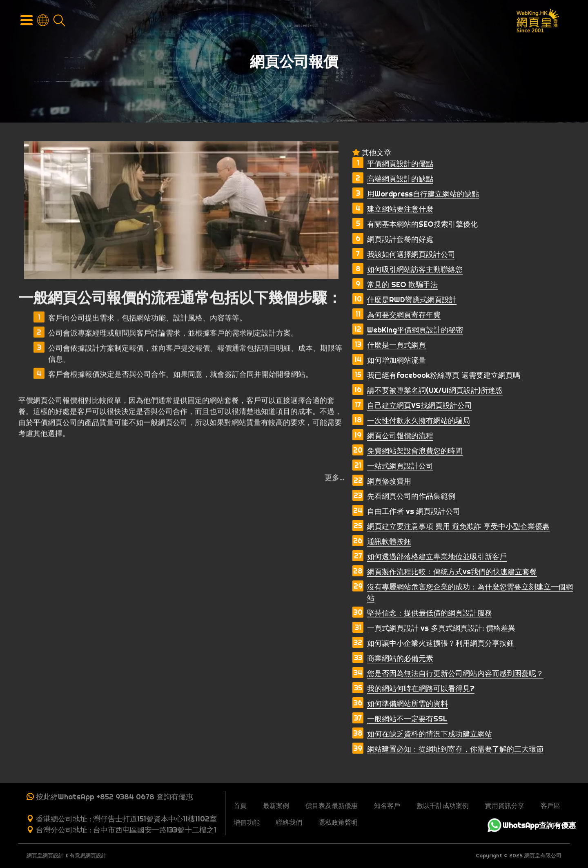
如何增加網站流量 (396, 360)
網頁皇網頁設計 (45, 856)
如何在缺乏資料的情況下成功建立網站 (430, 734)
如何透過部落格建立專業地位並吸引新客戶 (437, 557)
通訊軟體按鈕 (389, 541)
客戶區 (550, 806)
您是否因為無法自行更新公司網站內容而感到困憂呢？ (455, 673)
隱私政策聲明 (338, 822)
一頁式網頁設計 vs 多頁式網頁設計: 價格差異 (441, 628)
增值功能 (247, 822)
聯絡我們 (289, 822)
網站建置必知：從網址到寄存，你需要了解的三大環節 (455, 749)
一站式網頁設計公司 (400, 466)
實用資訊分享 (505, 806)
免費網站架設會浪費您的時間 (415, 451)
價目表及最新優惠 (332, 806)
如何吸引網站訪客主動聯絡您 (415, 269)
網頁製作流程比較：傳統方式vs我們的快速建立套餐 (452, 572)
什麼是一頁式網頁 (396, 345)
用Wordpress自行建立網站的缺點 (423, 194)
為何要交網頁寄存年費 (404, 315)
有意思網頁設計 (88, 856)
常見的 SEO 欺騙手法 (402, 284)
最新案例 (276, 806)
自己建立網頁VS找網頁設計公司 (420, 405)
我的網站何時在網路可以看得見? (421, 688)
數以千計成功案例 (443, 806)
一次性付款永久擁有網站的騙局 (419, 421)
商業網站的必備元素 (400, 658)
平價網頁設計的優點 (400, 164)
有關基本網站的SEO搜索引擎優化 (422, 224)
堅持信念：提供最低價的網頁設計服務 (430, 613)
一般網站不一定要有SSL (407, 719)
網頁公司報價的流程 (400, 436)
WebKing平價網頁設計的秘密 (415, 330)
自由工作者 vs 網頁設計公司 (414, 511)
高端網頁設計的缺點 (400, 179)
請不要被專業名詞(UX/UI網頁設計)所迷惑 (435, 390)
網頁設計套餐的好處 (400, 239)
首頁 (240, 806)
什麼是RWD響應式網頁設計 (412, 300)
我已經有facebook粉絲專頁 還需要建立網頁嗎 (444, 375)
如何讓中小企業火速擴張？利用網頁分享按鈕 (441, 643)
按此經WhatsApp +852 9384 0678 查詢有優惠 (115, 797)
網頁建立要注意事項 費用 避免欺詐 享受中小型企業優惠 (458, 526)
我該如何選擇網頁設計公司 (411, 254)
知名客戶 (387, 806)
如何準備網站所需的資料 (408, 704)
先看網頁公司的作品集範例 (411, 496)
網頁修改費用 (389, 481)
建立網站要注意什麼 (400, 209)
